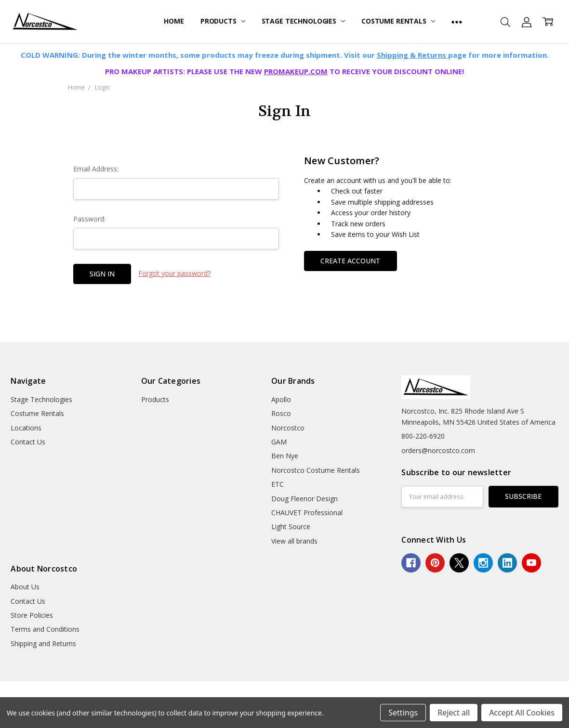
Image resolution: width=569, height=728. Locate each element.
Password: (89, 219)
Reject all (454, 713)
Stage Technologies (303, 21)
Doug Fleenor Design (304, 499)
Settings (403, 713)
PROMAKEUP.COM (296, 71)
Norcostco (288, 428)
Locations (26, 428)
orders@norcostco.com (438, 450)
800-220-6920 (423, 436)
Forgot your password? (174, 273)
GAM (279, 442)
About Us (25, 587)
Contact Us (28, 442)
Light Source (291, 526)
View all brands (294, 541)
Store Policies (32, 615)
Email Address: (96, 169)
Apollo (281, 399)
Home (174, 21)
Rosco (281, 413)
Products (223, 21)
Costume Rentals (398, 21)
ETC (278, 484)
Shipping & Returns (412, 55)
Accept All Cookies (522, 713)
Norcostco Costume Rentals (316, 470)
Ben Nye (285, 456)
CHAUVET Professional (307, 513)
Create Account (350, 261)
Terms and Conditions (45, 629)
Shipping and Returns (43, 643)
